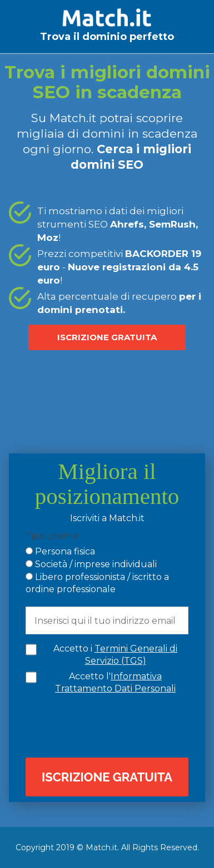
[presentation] (116, 725)
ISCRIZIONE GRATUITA (107, 337)
